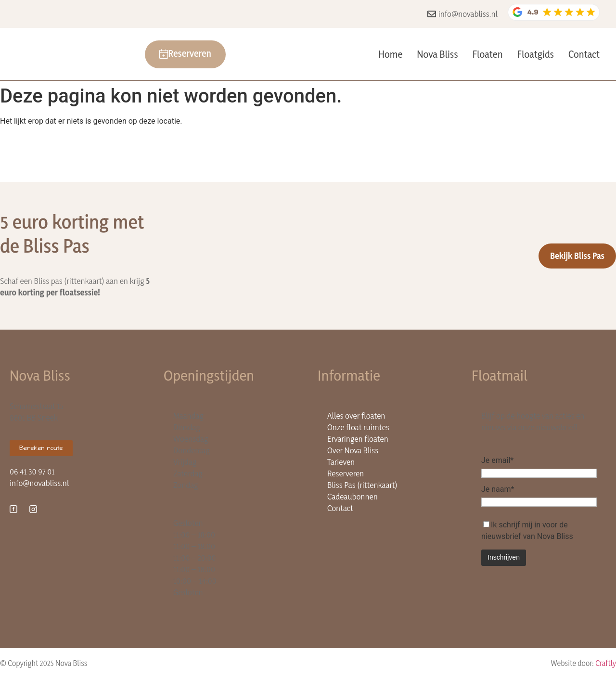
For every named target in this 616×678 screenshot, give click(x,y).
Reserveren (346, 473)
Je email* (497, 460)
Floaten (488, 54)
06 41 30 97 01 (32, 471)
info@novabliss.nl (39, 483)
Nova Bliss (437, 54)
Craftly (606, 663)
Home (390, 54)
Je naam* (498, 489)
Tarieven (341, 462)
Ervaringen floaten (358, 439)
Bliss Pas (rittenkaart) (362, 485)
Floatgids (536, 54)
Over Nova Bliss (353, 450)
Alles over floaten (356, 416)
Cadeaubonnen (353, 496)
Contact (584, 54)
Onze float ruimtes (358, 427)
